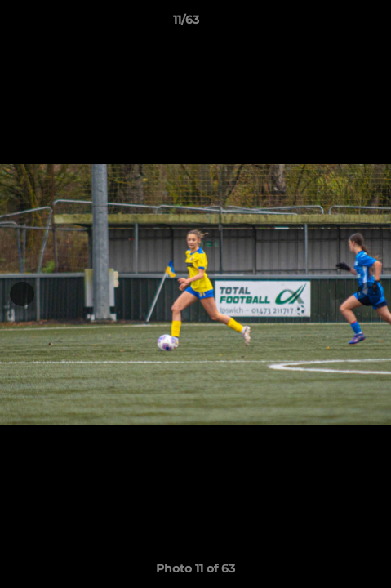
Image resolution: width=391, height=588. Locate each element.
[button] (332, 24)
